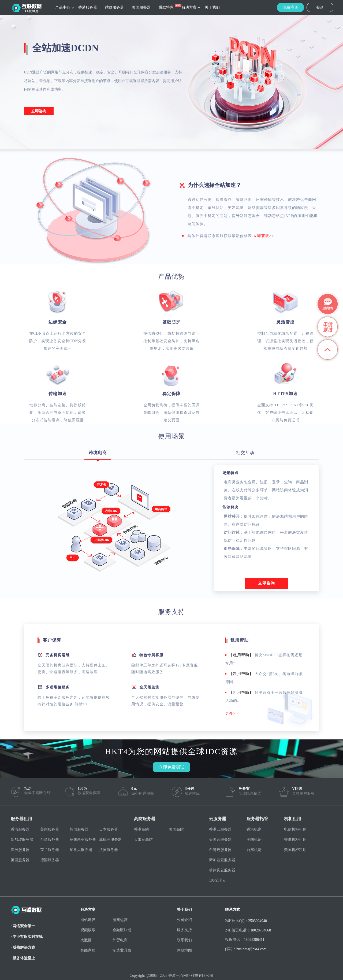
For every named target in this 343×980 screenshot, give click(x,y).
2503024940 (258, 921)
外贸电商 (120, 940)
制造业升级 (122, 950)
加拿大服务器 (81, 850)
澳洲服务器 (20, 850)
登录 (320, 7)
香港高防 (141, 829)
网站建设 (88, 920)
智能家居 (88, 950)
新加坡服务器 (22, 840)
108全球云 (217, 880)
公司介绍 (184, 920)
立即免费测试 (171, 767)
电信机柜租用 (295, 829)
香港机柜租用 (295, 840)
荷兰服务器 (50, 850)
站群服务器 (114, 7)
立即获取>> (264, 236)
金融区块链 (122, 930)
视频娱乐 (88, 930)
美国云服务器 (220, 840)
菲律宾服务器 (110, 840)
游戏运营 (120, 920)
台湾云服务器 (220, 850)
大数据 (86, 940)
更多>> (232, 714)
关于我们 (212, 7)
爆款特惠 (166, 7)
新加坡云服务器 (222, 860)
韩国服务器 (79, 829)
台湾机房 (254, 850)
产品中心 (63, 7)
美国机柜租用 (295, 850)
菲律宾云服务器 (222, 870)
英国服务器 (20, 860)
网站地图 (184, 950)
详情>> (81, 704)
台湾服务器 (50, 840)
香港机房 (254, 829)
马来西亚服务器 (83, 840)
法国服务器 (109, 850)
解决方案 (189, 7)
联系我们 (184, 940)
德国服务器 (50, 860)
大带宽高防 (143, 840)
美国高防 (176, 829)
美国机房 (254, 840)
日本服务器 (109, 829)
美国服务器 (141, 7)
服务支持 (184, 930)
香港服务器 (88, 7)
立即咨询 (39, 111)
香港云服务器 (220, 829)
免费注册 (290, 7)
